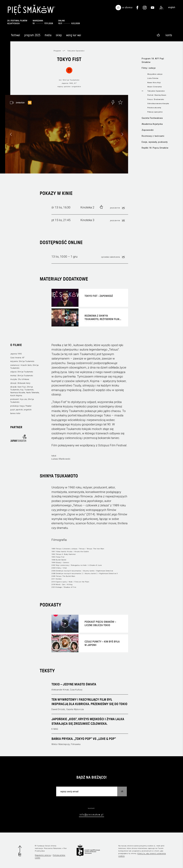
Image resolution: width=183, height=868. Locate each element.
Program (57, 51)
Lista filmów (153, 78)
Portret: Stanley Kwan (157, 95)
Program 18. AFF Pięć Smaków (153, 60)
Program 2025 (32, 36)
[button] (122, 134)
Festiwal (16, 36)
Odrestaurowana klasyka (158, 103)
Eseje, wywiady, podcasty (155, 142)
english (172, 7)
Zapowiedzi (148, 130)
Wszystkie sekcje (155, 74)
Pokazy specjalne (155, 112)
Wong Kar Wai (74, 36)
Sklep (59, 36)
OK (122, 791)
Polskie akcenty (154, 108)
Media (48, 36)
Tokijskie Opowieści (156, 91)
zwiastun (20, 103)
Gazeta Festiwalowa (152, 118)
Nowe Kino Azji (154, 83)
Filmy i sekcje (149, 68)
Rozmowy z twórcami (153, 136)
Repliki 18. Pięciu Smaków (155, 148)
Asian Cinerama (155, 87)
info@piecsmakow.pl (91, 814)
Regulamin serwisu (43, 855)
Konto (169, 35)
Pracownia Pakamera (53, 848)
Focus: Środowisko (156, 99)
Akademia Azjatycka (152, 124)
